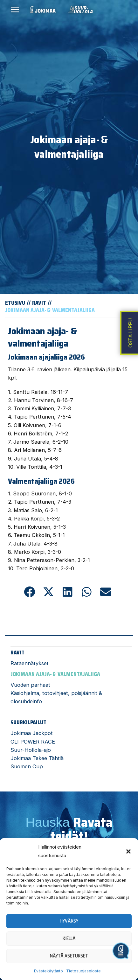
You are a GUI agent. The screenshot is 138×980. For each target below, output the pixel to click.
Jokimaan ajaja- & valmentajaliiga (55, 674)
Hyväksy (69, 921)
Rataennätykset (30, 663)
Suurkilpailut (28, 722)
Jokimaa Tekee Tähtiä (37, 758)
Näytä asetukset (69, 956)
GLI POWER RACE (33, 742)
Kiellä (69, 938)
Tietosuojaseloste (83, 971)
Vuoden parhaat (30, 685)
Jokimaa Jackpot (32, 733)
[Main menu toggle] (15, 10)
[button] (128, 851)
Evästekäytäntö (48, 971)
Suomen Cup (27, 766)
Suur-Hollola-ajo (31, 750)
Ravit (17, 652)
